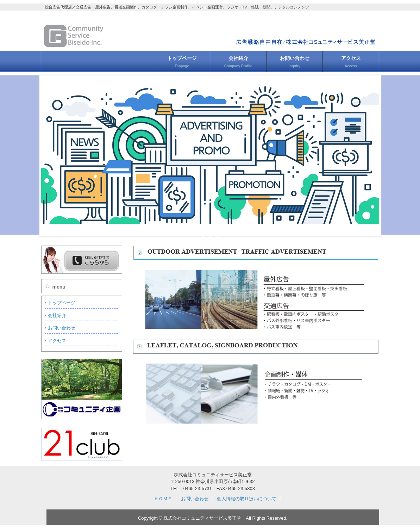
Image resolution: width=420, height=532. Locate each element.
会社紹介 (238, 62)
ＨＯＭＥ (163, 499)
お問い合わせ (295, 62)
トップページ (182, 62)
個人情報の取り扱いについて (247, 499)
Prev (50, 156)
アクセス (351, 62)
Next (370, 156)
